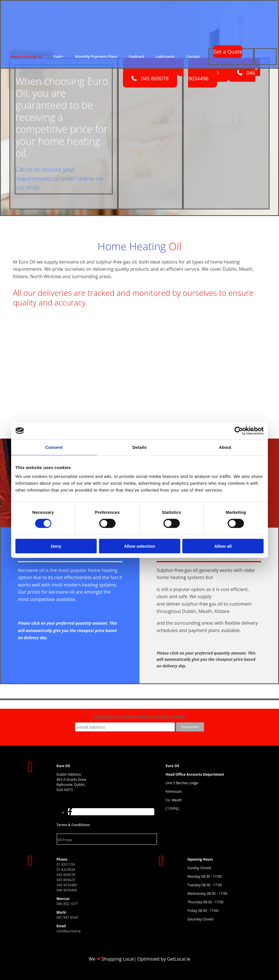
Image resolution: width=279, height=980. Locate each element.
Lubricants (165, 56)
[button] (228, 52)
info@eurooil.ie (69, 931)
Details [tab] (139, 447)
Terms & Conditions (73, 825)
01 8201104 (66, 864)
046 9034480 (67, 885)
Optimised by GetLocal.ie (164, 959)
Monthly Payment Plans (96, 56)
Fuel (57, 56)
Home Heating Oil (26, 56)
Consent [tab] (54, 447)
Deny (56, 546)
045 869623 (66, 880)
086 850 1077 (67, 904)
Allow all (223, 546)
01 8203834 (66, 870)
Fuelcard (137, 56)
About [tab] (225, 447)
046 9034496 (67, 890)
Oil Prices (65, 840)
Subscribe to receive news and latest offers (139, 717)
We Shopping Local (111, 959)
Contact (193, 56)
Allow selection (139, 546)
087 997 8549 (67, 917)
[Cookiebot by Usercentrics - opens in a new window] (239, 431)
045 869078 (66, 875)
